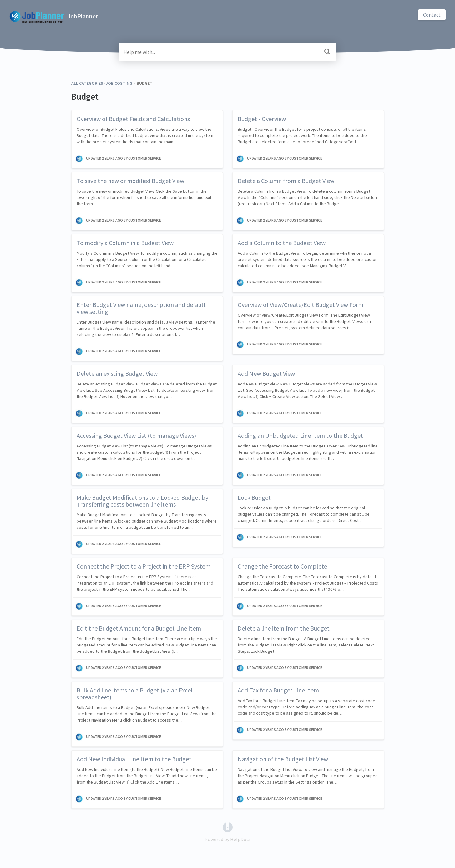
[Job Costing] (119, 83)
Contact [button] (432, 15)
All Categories (87, 83)
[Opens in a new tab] (228, 827)
